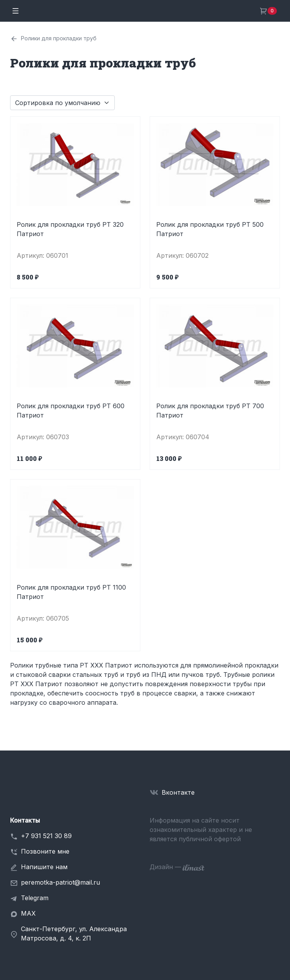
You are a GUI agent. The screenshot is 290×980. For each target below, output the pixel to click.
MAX (28, 913)
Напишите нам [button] (44, 867)
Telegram (35, 898)
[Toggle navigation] (16, 11)
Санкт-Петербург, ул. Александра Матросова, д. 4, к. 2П (74, 933)
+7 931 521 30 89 (46, 836)
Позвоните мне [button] (45, 851)
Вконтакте (178, 792)
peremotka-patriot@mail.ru (60, 882)
